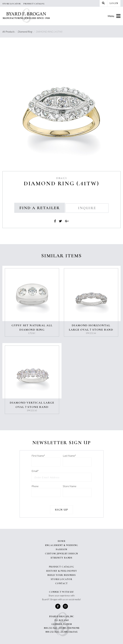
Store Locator (12, 4)
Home (62, 541)
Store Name (70, 486)
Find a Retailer (40, 208)
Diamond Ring (27, 32)
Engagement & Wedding (62, 545)
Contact (61, 583)
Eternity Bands (61, 558)
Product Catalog (34, 4)
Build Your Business (62, 575)
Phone (35, 486)
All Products (10, 32)
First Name (38, 456)
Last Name (69, 456)
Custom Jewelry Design (61, 554)
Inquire (87, 208)
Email (35, 471)
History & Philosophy (61, 571)
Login (114, 3)
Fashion (61, 549)
